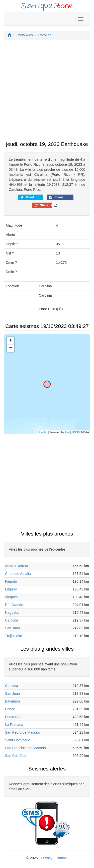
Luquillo (11, 589)
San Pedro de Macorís (22, 732)
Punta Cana (14, 717)
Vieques (11, 597)
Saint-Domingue (18, 740)
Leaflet (43, 432)
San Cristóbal (16, 756)
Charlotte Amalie (18, 574)
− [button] (11, 348)
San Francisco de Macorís (25, 748)
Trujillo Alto (14, 636)
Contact (61, 858)
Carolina (45, 35)
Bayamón (12, 701)
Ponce (10, 709)
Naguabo (12, 613)
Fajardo (11, 581)
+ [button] (11, 341)
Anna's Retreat (17, 566)
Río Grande (14, 605)
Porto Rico (25, 35)
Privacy (47, 858)
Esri (67, 432)
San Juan (12, 628)
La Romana (14, 725)
